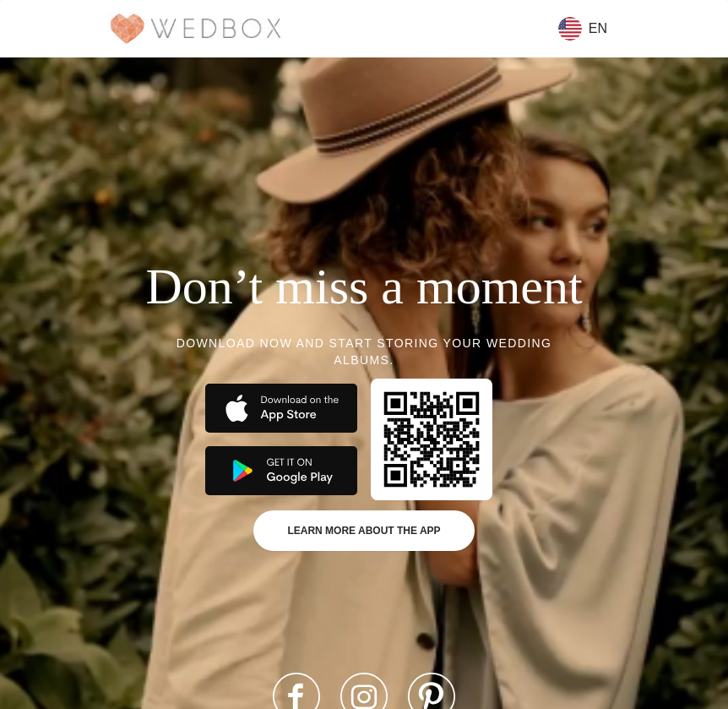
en (583, 29)
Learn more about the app (364, 531)
